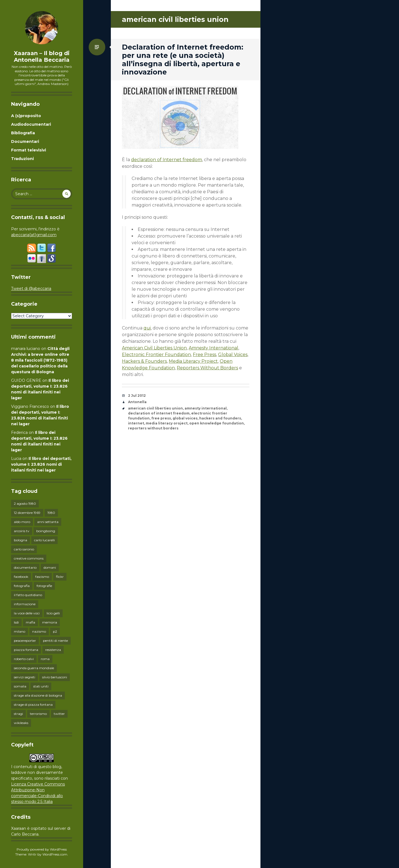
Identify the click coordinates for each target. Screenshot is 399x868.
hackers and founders (220, 418)
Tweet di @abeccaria (31, 289)
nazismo (39, 631)
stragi (18, 714)
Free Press (204, 355)
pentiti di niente (55, 641)
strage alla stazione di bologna (38, 695)
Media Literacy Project (193, 361)
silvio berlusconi (55, 677)
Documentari (25, 141)
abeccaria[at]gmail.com (34, 235)
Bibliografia (23, 133)
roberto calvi (24, 659)
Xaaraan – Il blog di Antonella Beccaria (42, 56)
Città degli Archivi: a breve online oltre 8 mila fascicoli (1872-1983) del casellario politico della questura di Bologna (40, 360)
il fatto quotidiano (28, 595)
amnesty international (206, 408)
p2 (55, 631)
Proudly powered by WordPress (42, 849)
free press (161, 418)
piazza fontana (26, 650)
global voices (185, 418)
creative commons (29, 558)
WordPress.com (55, 854)
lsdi (16, 622)
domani (50, 567)
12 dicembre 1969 (27, 513)
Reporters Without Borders (207, 368)
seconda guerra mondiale (34, 668)
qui (147, 328)
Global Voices (233, 355)
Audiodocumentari (31, 124)
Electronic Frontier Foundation (156, 355)
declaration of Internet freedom (167, 160)
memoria (50, 622)
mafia (30, 622)
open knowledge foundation (217, 423)
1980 (51, 513)
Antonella (137, 402)
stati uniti (41, 686)
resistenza (53, 650)
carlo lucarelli (44, 540)
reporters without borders (153, 428)
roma (45, 659)
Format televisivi (29, 150)
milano (20, 631)
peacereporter (25, 641)
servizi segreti (25, 677)
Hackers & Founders (144, 361)
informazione (25, 604)
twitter (59, 714)
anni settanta (48, 522)
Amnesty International (213, 348)
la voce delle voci (27, 613)
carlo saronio (24, 549)
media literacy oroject (167, 423)
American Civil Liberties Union (154, 348)
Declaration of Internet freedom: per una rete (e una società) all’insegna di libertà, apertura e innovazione (183, 60)
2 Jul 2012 (137, 396)
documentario (25, 567)
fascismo (42, 577)
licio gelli (53, 613)
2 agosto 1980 (25, 503)
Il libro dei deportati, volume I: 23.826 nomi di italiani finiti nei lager (41, 464)
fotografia (22, 586)
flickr (60, 577)
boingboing (46, 531)
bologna (21, 540)
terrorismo (38, 714)
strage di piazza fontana (33, 705)
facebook (21, 577)
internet (136, 423)
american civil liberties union (155, 408)
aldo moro (22, 522)
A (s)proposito (26, 116)
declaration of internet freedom (159, 413)
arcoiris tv (22, 531)
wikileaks (21, 723)
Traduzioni (22, 159)
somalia (20, 686)
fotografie (44, 586)
